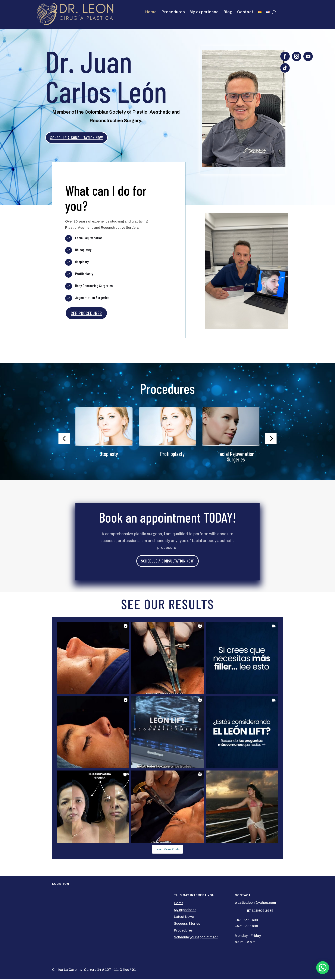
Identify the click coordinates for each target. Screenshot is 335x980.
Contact (245, 12)
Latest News (184, 918)
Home (151, 12)
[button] (64, 440)
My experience (204, 12)
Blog (228, 12)
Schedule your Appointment (196, 938)
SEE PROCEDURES (86, 314)
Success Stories (187, 925)
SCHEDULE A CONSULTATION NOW (81, 138)
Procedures (173, 12)
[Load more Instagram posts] (167, 850)
